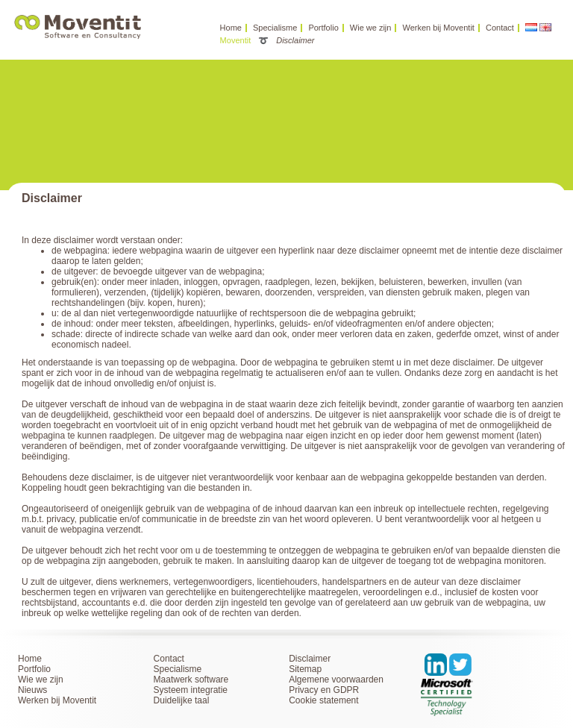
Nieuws (32, 690)
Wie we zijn (371, 28)
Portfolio (323, 28)
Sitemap (305, 669)
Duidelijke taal (182, 700)
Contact (500, 28)
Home (231, 28)
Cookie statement (323, 700)
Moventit (236, 40)
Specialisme (275, 28)
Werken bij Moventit (439, 28)
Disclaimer (310, 659)
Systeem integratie (191, 690)
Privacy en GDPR (324, 690)
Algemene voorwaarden (336, 680)
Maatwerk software (191, 680)
